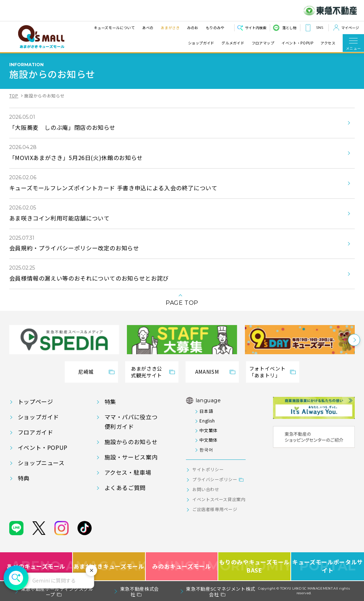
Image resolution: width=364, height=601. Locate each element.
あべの (148, 28)
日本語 (206, 411)
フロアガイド (36, 432)
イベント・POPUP (297, 43)
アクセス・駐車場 (128, 472)
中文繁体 (208, 430)
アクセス (328, 43)
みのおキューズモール (181, 566)
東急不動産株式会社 (140, 592)
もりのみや (215, 28)
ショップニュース (41, 463)
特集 (110, 401)
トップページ (36, 401)
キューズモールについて (114, 28)
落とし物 (289, 28)
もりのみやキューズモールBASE (255, 566)
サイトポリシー (208, 469)
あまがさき (170, 28)
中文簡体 (208, 440)
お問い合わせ (206, 489)
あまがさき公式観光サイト (146, 372)
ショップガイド (201, 43)
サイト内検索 (256, 28)
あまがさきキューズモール (109, 566)
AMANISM (207, 372)
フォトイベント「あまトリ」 (267, 372)
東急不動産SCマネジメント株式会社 (221, 592)
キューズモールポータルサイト (328, 566)
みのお (192, 28)
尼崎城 (86, 372)
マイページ (350, 28)
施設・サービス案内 (131, 457)
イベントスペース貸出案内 (219, 499)
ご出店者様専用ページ (215, 509)
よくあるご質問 (125, 488)
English (207, 421)
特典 (24, 478)
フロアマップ (263, 43)
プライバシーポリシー (215, 479)
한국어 (206, 449)
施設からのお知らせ (131, 442)
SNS (320, 28)
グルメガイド (233, 43)
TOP (14, 95)
